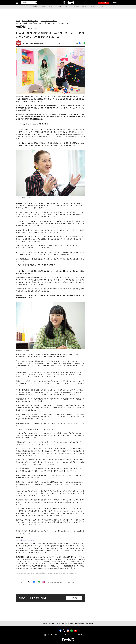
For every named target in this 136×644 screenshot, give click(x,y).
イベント (58, 623)
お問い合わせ (90, 623)
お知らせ (45, 623)
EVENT (101, 7)
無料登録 (74, 598)
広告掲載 (64, 623)
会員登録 (104, 3)
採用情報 (71, 623)
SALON (93, 7)
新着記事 (35, 7)
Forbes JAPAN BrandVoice (30, 21)
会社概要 (52, 623)
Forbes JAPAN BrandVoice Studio (33, 43)
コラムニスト (68, 7)
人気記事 (43, 7)
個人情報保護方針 (80, 623)
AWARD (77, 7)
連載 (60, 7)
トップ (18, 21)
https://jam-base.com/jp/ (25, 540)
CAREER (85, 7)
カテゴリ (52, 7)
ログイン (115, 3)
